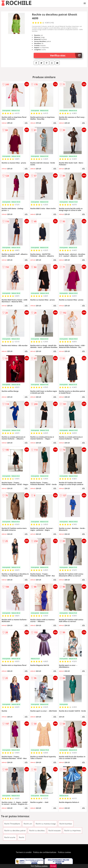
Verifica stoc (66, 55)
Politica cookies (65, 852)
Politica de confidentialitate (45, 852)
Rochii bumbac (66, 824)
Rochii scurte (10, 837)
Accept (53, 866)
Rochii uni (28, 824)
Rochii (22, 837)
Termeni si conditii (24, 852)
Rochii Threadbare (12, 824)
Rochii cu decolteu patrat (15, 831)
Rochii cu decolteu (37, 831)
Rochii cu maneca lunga (46, 824)
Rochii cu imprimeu (73, 831)
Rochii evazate (55, 831)
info (26, 123)
